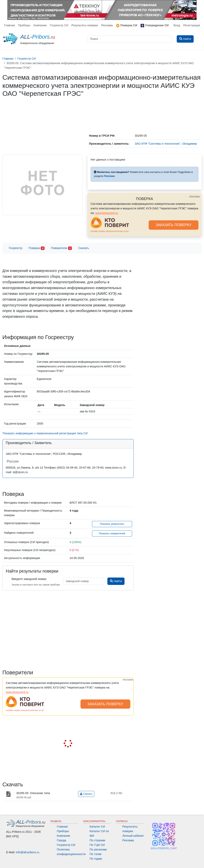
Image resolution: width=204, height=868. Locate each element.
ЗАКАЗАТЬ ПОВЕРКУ (174, 225)
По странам (97, 840)
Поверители (61, 248)
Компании (40, 25)
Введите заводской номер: (29, 579)
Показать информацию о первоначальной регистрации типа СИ (45, 433)
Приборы (24, 25)
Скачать (84, 248)
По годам (96, 859)
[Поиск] (130, 39)
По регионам (98, 849)
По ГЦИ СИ (97, 845)
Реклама (107, 25)
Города (61, 840)
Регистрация (192, 25)
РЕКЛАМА (195, 197)
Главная (9, 25)
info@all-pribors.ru (28, 852)
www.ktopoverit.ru (107, 213)
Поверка (37, 248)
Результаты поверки (85, 25)
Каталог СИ (97, 827)
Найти (116, 581)
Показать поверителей (112, 534)
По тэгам (96, 854)
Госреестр (16, 248)
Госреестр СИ (59, 25)
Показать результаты (112, 524)
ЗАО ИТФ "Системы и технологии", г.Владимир (166, 144)
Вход (177, 25)
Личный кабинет (133, 836)
